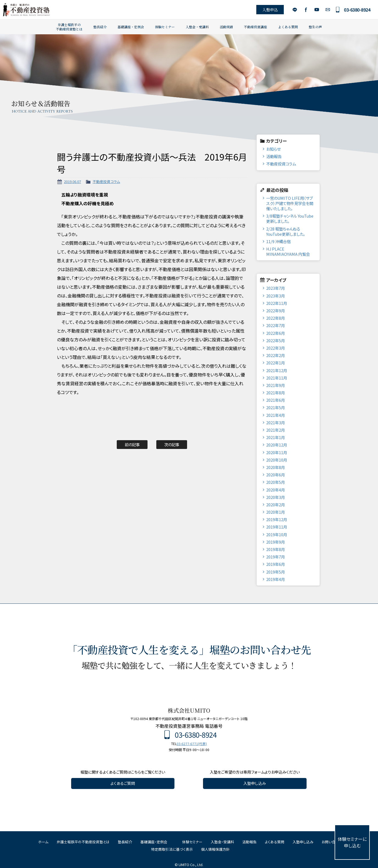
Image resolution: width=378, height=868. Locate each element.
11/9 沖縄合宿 (278, 241)
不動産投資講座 (255, 27)
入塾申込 (269, 10)
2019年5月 (276, 572)
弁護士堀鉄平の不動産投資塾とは (69, 27)
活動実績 (226, 27)
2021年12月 (277, 370)
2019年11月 (277, 527)
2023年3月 (276, 296)
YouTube (316, 10)
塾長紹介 (100, 27)
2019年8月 (276, 549)
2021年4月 (276, 415)
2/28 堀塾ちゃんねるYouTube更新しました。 (286, 231)
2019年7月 (276, 557)
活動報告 (274, 156)
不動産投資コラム (106, 182)
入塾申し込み (255, 783)
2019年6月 (276, 564)
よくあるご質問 (123, 783)
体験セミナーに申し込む (352, 842)
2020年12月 (277, 445)
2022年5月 (276, 340)
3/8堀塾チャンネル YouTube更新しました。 (290, 218)
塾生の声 (315, 27)
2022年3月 (276, 348)
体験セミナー (165, 27)
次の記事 (172, 444)
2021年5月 (276, 407)
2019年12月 (277, 519)
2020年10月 (277, 460)
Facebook (305, 10)
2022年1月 (276, 363)
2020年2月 (276, 505)
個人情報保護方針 (215, 849)
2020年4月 (276, 490)
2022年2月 (276, 355)
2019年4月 (276, 579)
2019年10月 (277, 534)
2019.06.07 (73, 182)
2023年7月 (276, 288)
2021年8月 (276, 393)
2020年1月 (276, 512)
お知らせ (273, 149)
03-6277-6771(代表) (192, 744)
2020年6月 (276, 475)
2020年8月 (276, 467)
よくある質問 (288, 27)
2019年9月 (276, 542)
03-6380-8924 (356, 10)
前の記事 (132, 444)
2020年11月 (277, 452)
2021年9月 (276, 385)
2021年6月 (276, 400)
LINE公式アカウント (294, 10)
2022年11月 (277, 303)
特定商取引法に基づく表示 (172, 849)
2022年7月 (276, 325)
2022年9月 (276, 311)
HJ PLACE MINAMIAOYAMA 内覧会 (288, 251)
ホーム (43, 842)
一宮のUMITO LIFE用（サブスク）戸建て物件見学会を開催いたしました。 (290, 203)
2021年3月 (276, 422)
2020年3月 (276, 497)
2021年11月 (277, 378)
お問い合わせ (327, 10)
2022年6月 (276, 333)
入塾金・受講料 (197, 27)
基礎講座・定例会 (131, 27)
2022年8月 (276, 318)
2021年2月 (276, 430)
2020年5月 (276, 482)
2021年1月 (276, 437)
